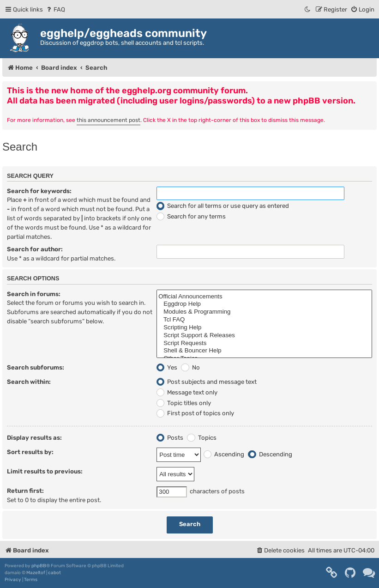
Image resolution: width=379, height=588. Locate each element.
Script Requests (264, 343)
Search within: (29, 382)
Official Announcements (264, 297)
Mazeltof (36, 573)
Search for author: (35, 249)
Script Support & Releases (264, 336)
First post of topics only (195, 413)
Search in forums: (34, 294)
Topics (202, 438)
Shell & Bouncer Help (264, 351)
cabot (54, 573)
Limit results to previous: (45, 471)
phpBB (39, 566)
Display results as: (34, 438)
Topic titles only (184, 403)
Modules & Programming (264, 312)
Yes (167, 367)
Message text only (187, 392)
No (190, 367)
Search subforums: (36, 367)
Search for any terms (191, 216)
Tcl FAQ (264, 320)
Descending (270, 454)
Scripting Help (264, 328)
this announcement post (108, 120)
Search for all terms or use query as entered (223, 206)
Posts (170, 438)
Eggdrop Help (264, 304)
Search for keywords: (39, 191)
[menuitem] (55, 9)
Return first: (25, 491)
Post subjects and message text (207, 382)
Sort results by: (30, 452)
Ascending (224, 454)
